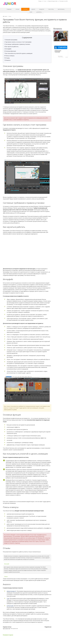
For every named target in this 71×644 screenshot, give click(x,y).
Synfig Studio (10, 606)
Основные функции (10, 51)
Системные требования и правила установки (17, 44)
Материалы (61, 9)
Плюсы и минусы (9, 56)
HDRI (31, 12)
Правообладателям (53, 1)
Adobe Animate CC (12, 591)
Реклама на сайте (64, 1)
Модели (42, 9)
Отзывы (7, 58)
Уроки (17, 9)
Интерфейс (8, 49)
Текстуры (51, 9)
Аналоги (7, 60)
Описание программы (11, 40)
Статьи (25, 9)
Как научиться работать (11, 47)
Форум (40, 1)
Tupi (8, 598)
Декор (33, 9)
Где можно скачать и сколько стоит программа (18, 42)
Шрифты (39, 12)
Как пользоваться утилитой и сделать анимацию (18, 53)
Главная (9, 9)
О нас (45, 1)
